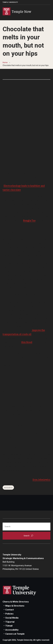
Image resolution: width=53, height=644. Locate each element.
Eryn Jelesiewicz (41, 479)
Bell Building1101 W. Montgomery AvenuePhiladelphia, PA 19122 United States (21, 565)
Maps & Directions (15, 606)
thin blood (27, 342)
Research (8, 488)
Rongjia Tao (29, 220)
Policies (9, 614)
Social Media (12, 618)
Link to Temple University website (20, 591)
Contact (10, 610)
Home (5, 62)
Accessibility (12, 630)
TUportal (10, 622)
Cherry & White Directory (16, 602)
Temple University (10, 2)
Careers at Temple (15, 634)
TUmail (9, 626)
